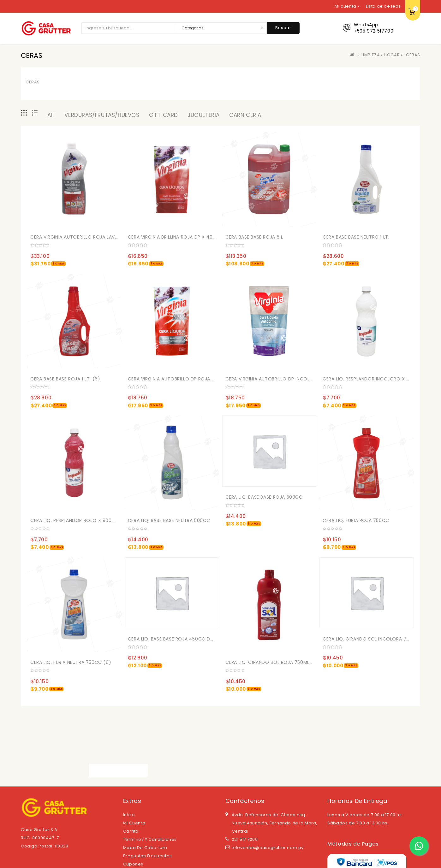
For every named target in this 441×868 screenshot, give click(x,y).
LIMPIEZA (371, 55)
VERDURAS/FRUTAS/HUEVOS (102, 115)
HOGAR (392, 55)
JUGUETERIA (204, 115)
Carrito (131, 831)
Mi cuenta (134, 823)
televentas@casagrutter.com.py (268, 848)
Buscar (283, 28)
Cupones (133, 864)
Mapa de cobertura (145, 848)
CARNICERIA (245, 115)
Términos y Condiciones (150, 839)
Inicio (129, 815)
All (51, 115)
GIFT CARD (164, 115)
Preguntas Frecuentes (148, 856)
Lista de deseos (383, 6)
